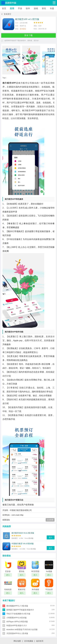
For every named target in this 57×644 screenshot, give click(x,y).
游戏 (36, 8)
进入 (51, 537)
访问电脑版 (29, 641)
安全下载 (28, 35)
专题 (52, 8)
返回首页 (40, 641)
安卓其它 (8, 14)
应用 (12, 8)
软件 (28, 8)
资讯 (44, 8)
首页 (4, 8)
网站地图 (17, 641)
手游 (20, 8)
